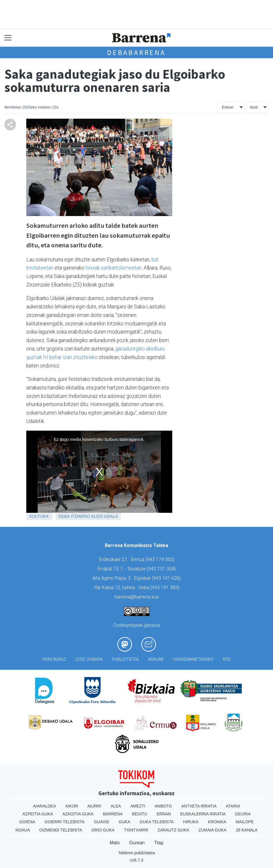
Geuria (243, 814)
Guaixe (101, 822)
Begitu (140, 814)
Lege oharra (89, 659)
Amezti (138, 806)
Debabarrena (136, 52)
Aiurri (94, 806)
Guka (124, 822)
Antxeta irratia (199, 806)
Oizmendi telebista (61, 830)
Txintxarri (136, 830)
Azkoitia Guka (78, 814)
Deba (64, 516)
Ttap (159, 843)
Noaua (23, 830)
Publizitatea (125, 659)
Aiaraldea (45, 806)
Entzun (228, 107)
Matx (115, 843)
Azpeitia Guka (38, 814)
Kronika (217, 822)
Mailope (245, 822)
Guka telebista (157, 822)
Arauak (156, 659)
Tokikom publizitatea (136, 853)
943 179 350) (161, 559)
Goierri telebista (64, 822)
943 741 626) (167, 578)
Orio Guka (103, 830)
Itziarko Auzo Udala (94, 516)
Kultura (39, 516)
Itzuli (254, 107)
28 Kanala (247, 830)
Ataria (233, 806)
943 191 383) (166, 587)
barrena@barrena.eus (137, 597)
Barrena (113, 814)
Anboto (163, 806)
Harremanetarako (193, 659)
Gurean (137, 843)
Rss (227, 659)
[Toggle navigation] (8, 38)
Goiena (27, 822)
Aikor (72, 806)
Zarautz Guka (173, 830)
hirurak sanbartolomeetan (114, 268)
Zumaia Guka (213, 830)
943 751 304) (162, 569)
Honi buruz (54, 659)
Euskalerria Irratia (203, 814)
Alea (116, 806)
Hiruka (191, 822)
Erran (164, 814)
